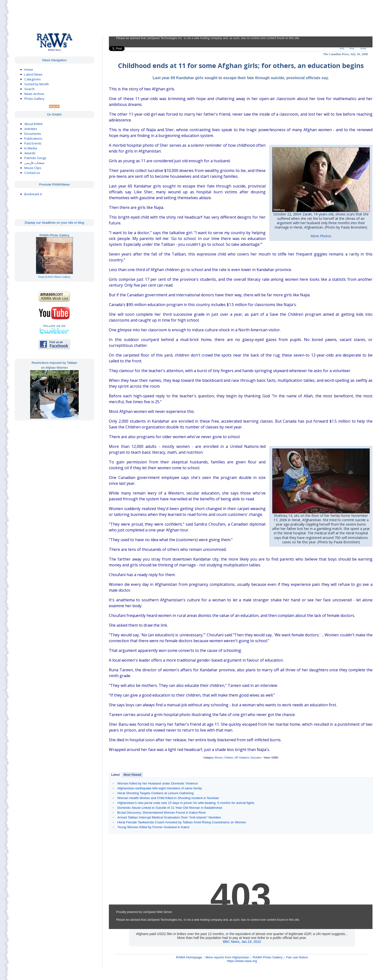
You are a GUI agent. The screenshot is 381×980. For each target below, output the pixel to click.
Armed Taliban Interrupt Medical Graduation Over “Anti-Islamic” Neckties (169, 817)
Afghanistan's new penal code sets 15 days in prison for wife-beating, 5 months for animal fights (186, 803)
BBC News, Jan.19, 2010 (242, 942)
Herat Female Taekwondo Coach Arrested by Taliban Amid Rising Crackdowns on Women (182, 822)
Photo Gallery (34, 99)
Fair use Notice (297, 957)
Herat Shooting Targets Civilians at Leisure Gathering (156, 793)
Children (229, 758)
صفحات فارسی (34, 163)
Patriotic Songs (35, 158)
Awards (30, 153)
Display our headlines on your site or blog (55, 223)
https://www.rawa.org (242, 961)
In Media (31, 148)
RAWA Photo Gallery (268, 957)
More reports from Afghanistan (227, 957)
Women (219, 758)
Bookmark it (33, 194)
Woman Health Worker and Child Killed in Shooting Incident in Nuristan (168, 798)
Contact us (32, 173)
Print (352, 49)
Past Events (33, 143)
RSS (342, 49)
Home (29, 69)
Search (30, 89)
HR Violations (242, 758)
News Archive (34, 94)
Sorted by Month (37, 84)
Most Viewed (132, 775)
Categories (33, 79)
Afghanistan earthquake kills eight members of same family (160, 788)
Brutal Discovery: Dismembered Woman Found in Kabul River (162, 813)
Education (256, 758)
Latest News (33, 74)
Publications (33, 138)
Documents (33, 134)
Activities (31, 129)
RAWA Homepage (189, 957)
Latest (115, 775)
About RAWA (33, 124)
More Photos (321, 236)
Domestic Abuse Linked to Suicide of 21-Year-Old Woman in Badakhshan (170, 808)
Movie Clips (33, 168)
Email (363, 49)
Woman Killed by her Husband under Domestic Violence (158, 783)
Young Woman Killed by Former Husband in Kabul (153, 827)
